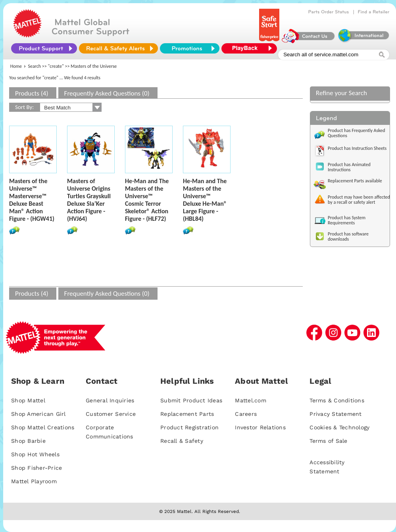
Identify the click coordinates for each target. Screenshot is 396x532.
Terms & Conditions (337, 400)
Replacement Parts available (355, 181)
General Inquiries (110, 400)
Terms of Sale (328, 441)
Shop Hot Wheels (35, 454)
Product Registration (189, 427)
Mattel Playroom (34, 481)
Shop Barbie (28, 441)
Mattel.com (251, 400)
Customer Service (111, 414)
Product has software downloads (348, 236)
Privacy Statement (335, 414)
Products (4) (32, 93)
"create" (56, 66)
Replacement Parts (187, 414)
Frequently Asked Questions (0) (107, 93)
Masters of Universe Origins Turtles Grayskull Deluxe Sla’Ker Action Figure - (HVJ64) (89, 200)
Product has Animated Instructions (349, 167)
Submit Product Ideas (191, 400)
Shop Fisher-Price (37, 468)
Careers (246, 414)
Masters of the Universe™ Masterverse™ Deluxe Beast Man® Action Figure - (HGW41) (32, 200)
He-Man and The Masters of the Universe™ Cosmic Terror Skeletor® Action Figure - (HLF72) (147, 200)
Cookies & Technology (339, 427)
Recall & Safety (182, 441)
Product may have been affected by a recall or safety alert (359, 200)
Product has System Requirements (347, 220)
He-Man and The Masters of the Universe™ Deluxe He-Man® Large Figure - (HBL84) (205, 200)
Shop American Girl (38, 414)
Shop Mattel (28, 400)
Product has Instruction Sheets (357, 148)
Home (16, 66)
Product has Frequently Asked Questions (357, 133)
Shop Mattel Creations (43, 427)
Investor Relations (260, 427)
